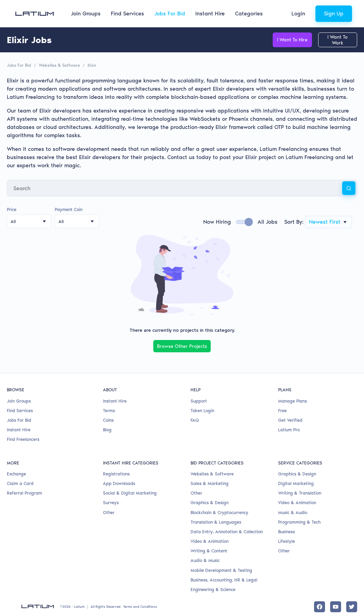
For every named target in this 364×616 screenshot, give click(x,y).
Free (282, 410)
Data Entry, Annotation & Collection (227, 531)
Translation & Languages (216, 521)
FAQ (195, 420)
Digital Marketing (296, 483)
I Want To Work (335, 40)
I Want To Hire (283, 40)
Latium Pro (289, 429)
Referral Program (24, 492)
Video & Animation (210, 541)
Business (287, 531)
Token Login (202, 410)
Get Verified (290, 420)
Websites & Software (58, 65)
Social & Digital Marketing (130, 492)
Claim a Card (20, 483)
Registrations (116, 473)
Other (109, 512)
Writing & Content (209, 550)
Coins (108, 420)
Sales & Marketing (210, 483)
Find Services (127, 14)
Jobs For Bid (170, 14)
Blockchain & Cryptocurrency (219, 512)
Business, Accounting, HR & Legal (224, 579)
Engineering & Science (213, 589)
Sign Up (334, 14)
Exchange (16, 473)
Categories (249, 14)
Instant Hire (210, 14)
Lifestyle (287, 541)
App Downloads (119, 483)
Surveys (111, 502)
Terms (109, 410)
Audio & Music (205, 560)
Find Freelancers (23, 439)
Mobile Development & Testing (221, 569)
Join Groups (86, 14)
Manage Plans (292, 400)
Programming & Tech (299, 521)
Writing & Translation (300, 492)
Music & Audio (293, 512)
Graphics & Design (210, 502)
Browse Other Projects (182, 346)
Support (199, 400)
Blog (107, 429)
